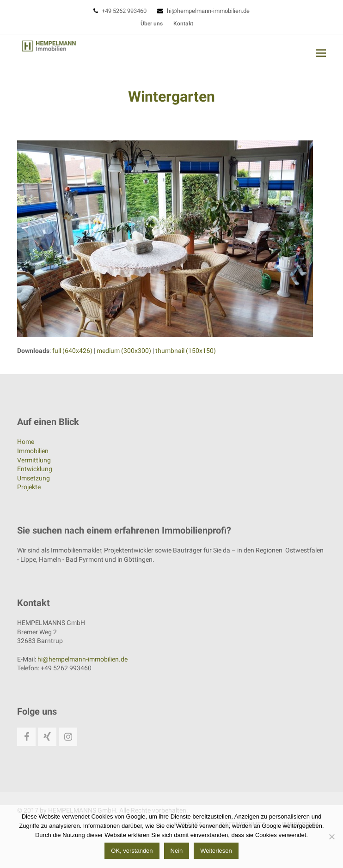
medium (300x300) (124, 351)
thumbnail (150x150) (186, 351)
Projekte (29, 487)
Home (26, 442)
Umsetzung (34, 478)
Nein (177, 851)
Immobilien (33, 451)
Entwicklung (35, 469)
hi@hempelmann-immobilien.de (208, 11)
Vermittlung (34, 460)
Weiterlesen (216, 851)
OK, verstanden (132, 851)
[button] (321, 53)
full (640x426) (72, 351)
